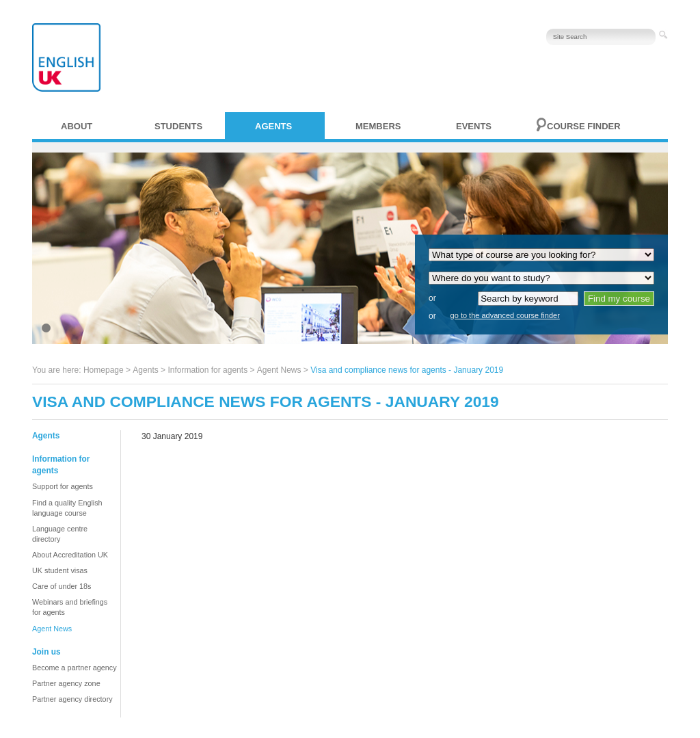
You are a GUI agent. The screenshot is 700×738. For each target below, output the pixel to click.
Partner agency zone (66, 683)
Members (378, 126)
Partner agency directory (72, 699)
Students (178, 126)
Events (474, 126)
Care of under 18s (62, 586)
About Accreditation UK (70, 555)
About (77, 126)
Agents (273, 126)
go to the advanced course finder (505, 315)
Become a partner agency (75, 668)
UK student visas (60, 570)
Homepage (104, 370)
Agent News (279, 370)
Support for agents (63, 486)
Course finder (584, 126)
